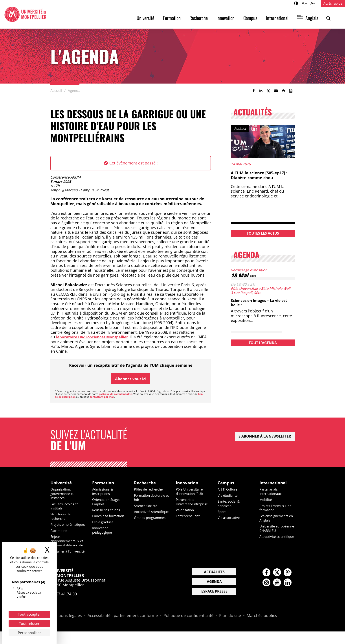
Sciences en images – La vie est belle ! (262, 303)
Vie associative (230, 518)
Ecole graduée (104, 522)
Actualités (214, 584)
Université (145, 18)
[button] (276, 91)
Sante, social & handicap (230, 504)
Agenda (214, 594)
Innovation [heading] (188, 483)
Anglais (312, 18)
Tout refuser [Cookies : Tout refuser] (29, 624)
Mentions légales (66, 628)
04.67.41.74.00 (64, 606)
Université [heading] (62, 483)
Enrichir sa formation (110, 516)
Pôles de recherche (150, 490)
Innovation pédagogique (103, 530)
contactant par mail (102, 397)
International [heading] (274, 483)
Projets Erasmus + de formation (277, 508)
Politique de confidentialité (188, 628)
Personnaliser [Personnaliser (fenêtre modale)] (29, 633)
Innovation (226, 18)
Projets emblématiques (63, 527)
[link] (253, 91)
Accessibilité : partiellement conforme (123, 628)
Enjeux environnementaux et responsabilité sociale (66, 547)
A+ (305, 3)
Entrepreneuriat (189, 520)
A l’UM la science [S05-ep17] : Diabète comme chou (259, 175)
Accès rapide (333, 3)
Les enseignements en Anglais (275, 518)
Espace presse (214, 604)
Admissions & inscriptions (104, 492)
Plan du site (230, 628)
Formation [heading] (104, 483)
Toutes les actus (263, 233)
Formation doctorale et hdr (151, 498)
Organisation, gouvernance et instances (63, 494)
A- (313, 3)
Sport (222, 512)
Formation (172, 18)
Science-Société (147, 506)
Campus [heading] (227, 483)
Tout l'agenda (263, 343)
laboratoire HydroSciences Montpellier (95, 337)
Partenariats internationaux (272, 492)
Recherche (199, 18)
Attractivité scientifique (144, 514)
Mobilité (266, 500)
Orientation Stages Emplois (108, 502)
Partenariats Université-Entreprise (186, 504)
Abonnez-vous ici (131, 379)
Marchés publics (262, 628)
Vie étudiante (229, 496)
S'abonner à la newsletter (265, 436)
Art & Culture (228, 490)
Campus (250, 18)
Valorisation (186, 514)
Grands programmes (151, 522)
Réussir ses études (108, 510)
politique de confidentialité (115, 394)
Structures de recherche (62, 517)
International (277, 18)
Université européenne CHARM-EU (277, 531)
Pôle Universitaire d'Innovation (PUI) (191, 492)
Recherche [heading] (145, 483)
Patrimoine (60, 535)
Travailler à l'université (60, 562)
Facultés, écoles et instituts (65, 506)
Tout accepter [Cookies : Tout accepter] (29, 614)
